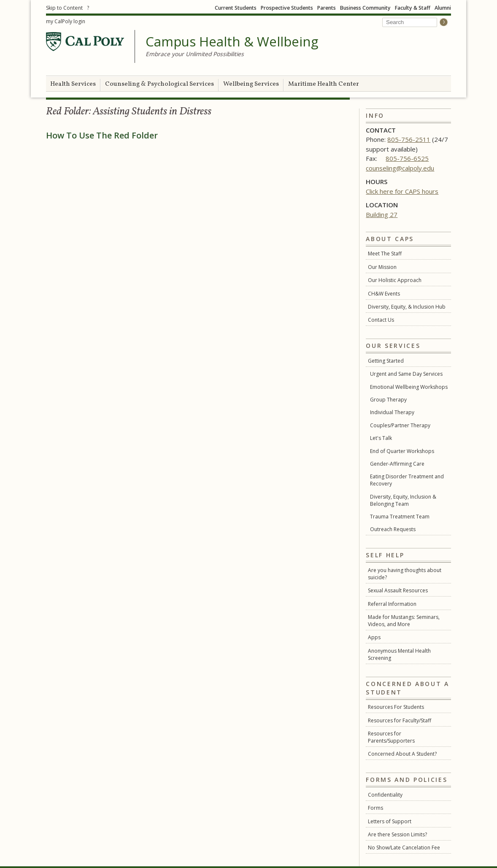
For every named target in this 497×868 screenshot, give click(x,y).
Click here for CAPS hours (402, 191)
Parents (327, 8)
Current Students (236, 8)
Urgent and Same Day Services (406, 374)
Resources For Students (396, 707)
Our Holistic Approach (395, 280)
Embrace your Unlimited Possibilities (195, 54)
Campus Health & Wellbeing (232, 42)
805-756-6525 (407, 158)
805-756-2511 (409, 139)
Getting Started (386, 361)
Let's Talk (381, 438)
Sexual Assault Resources (398, 590)
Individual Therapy (392, 412)
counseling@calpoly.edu (400, 168)
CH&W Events (384, 294)
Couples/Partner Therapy (400, 425)
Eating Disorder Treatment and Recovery (407, 480)
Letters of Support (390, 821)
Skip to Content (64, 8)
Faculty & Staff (413, 8)
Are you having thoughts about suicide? (405, 574)
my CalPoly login (66, 21)
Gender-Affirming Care (397, 464)
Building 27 (382, 214)
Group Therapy (388, 400)
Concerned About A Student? (402, 754)
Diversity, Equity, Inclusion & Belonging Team (403, 500)
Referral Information (392, 604)
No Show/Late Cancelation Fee (404, 848)
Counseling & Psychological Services (159, 84)
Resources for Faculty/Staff (400, 720)
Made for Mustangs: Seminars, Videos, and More (404, 621)
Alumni (443, 8)
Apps (374, 637)
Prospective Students (287, 8)
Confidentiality (385, 795)
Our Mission (382, 267)
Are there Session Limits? (397, 834)
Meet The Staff (385, 254)
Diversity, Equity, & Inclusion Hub (407, 307)
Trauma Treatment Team (400, 517)
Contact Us (381, 320)
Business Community (365, 8)
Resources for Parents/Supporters (391, 737)
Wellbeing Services (251, 84)
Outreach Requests (393, 529)
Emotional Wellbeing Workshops (409, 387)
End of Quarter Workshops (402, 451)
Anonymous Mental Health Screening (399, 654)
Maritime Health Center (324, 84)
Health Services (73, 84)
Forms (375, 808)
